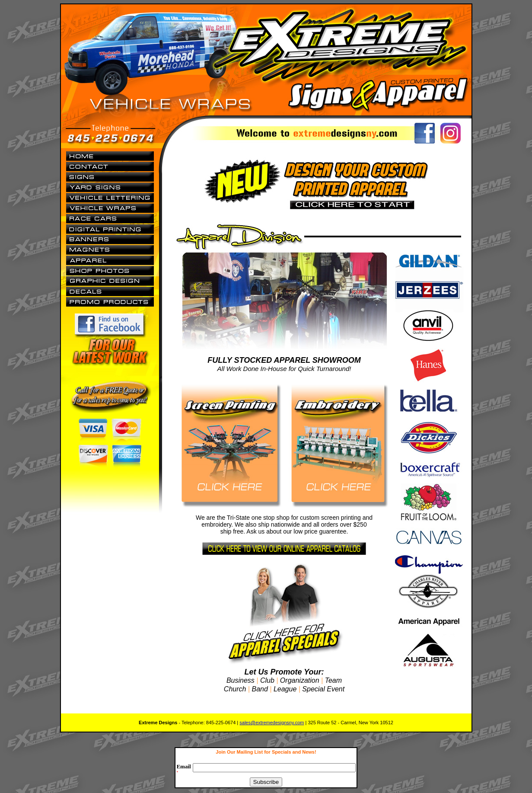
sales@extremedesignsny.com (272, 723)
